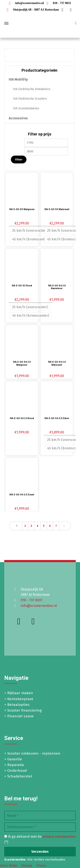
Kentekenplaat (20, 699)
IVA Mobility (18, 79)
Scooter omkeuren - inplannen (34, 753)
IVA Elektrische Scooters (30, 99)
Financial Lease (20, 716)
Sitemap (27, 866)
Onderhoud (17, 771)
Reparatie (16, 765)
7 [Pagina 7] (56, 526)
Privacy (41, 866)
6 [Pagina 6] (50, 526)
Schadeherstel (20, 776)
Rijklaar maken (20, 693)
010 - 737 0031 (58, 3)
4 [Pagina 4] (37, 526)
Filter (19, 160)
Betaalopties (18, 705)
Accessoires (18, 118)
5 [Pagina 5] (44, 526)
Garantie (15, 759)
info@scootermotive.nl (25, 3)
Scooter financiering (24, 710)
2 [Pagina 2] (25, 526)
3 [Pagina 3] (31, 526)
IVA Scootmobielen (26, 108)
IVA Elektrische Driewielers (32, 89)
